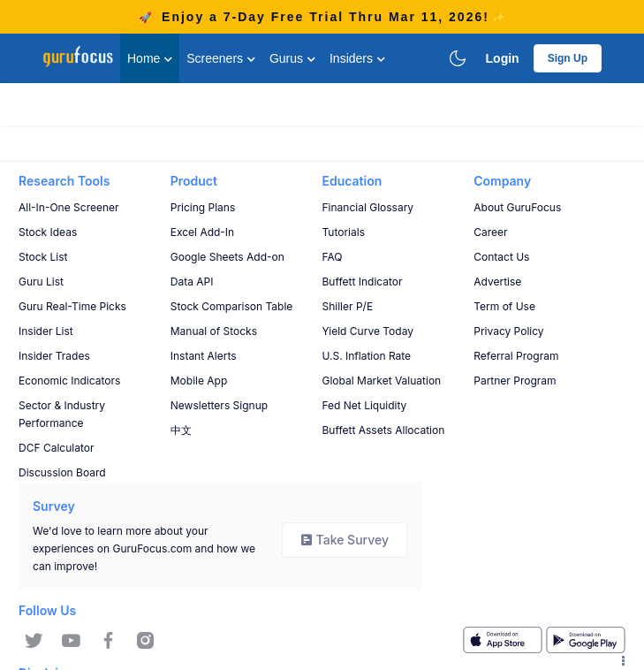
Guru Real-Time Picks (72, 306)
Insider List (46, 331)
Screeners (221, 58)
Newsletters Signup (219, 405)
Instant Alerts (204, 356)
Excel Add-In (202, 232)
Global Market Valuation (382, 381)
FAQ (333, 257)
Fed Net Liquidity (365, 405)
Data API (192, 282)
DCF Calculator (56, 448)
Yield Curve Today (368, 331)
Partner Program (515, 381)
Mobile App (199, 381)
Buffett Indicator (363, 282)
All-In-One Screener (69, 207)
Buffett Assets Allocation (384, 430)
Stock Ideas (48, 232)
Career (490, 232)
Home (150, 58)
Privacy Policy (508, 331)
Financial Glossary (368, 207)
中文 (181, 430)
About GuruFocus (517, 207)
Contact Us (501, 257)
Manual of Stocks (214, 331)
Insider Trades (54, 356)
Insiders (357, 58)
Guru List (41, 282)
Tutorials (344, 232)
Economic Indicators (69, 381)
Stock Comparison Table (232, 306)
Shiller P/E (348, 306)
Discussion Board (62, 472)
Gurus (292, 58)
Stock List (43, 257)
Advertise (497, 282)
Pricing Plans (203, 207)
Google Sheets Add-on (227, 257)
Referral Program (516, 356)
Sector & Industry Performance (62, 414)
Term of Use (504, 306)
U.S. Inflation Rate (367, 356)
